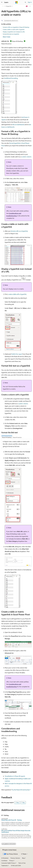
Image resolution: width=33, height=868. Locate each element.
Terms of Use (22, 863)
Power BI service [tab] (17, 437)
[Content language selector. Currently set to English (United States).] (9, 850)
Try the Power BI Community (21, 790)
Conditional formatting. (11, 78)
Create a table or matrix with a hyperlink (14, 29)
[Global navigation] (2, 2)
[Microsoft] (17, 2)
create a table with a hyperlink (17, 294)
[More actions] (30, 6)
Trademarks (4, 866)
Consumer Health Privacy (8, 863)
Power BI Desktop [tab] (7, 437)
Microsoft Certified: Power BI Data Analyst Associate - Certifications (16, 831)
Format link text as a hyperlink (11, 34)
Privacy (11, 861)
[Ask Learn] (27, 6)
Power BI (8, 6)
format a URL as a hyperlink (19, 231)
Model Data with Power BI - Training (11, 820)
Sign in (30, 2)
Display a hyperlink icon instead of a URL (14, 32)
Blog (23, 858)
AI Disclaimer (5, 858)
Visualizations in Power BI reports (15, 776)
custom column (26, 157)
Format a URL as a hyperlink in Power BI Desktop (16, 27)
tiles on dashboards (18, 124)
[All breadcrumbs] (3, 6)
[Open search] (25, 2)
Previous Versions (15, 858)
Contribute (4, 861)
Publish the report (17, 354)
